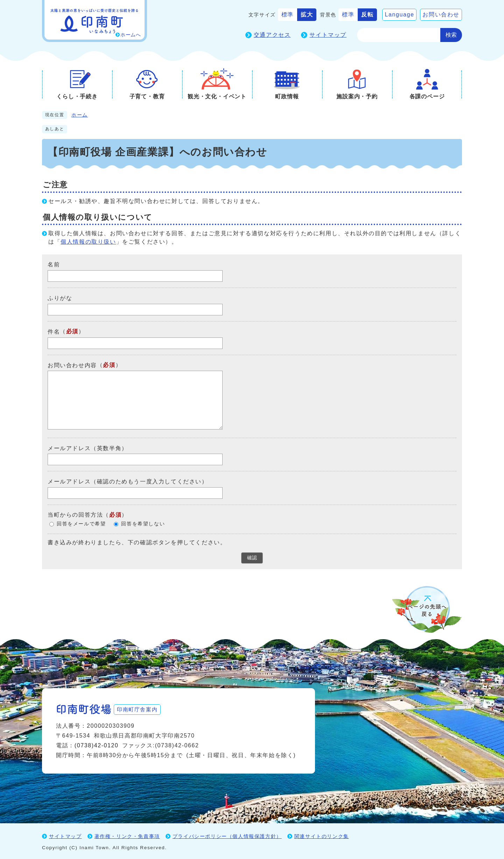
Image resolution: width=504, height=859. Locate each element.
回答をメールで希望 (81, 524)
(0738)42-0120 (97, 744)
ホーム (80, 115)
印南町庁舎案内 (142, 708)
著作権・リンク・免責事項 (127, 835)
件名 (54, 332)
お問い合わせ (441, 15)
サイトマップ (328, 35)
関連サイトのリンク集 (322, 835)
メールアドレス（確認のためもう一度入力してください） (128, 481)
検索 (451, 35)
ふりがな (60, 298)
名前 (54, 264)
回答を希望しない (143, 524)
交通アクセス (272, 35)
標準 (288, 15)
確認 (252, 558)
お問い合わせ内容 (72, 365)
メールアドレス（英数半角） (88, 448)
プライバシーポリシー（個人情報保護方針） (227, 835)
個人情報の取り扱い (88, 242)
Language (399, 15)
